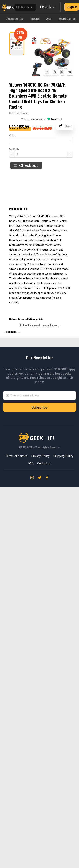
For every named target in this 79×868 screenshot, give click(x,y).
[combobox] (41, 141)
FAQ (31, 463)
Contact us (44, 463)
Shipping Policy (63, 456)
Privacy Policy (40, 456)
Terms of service (17, 456)
